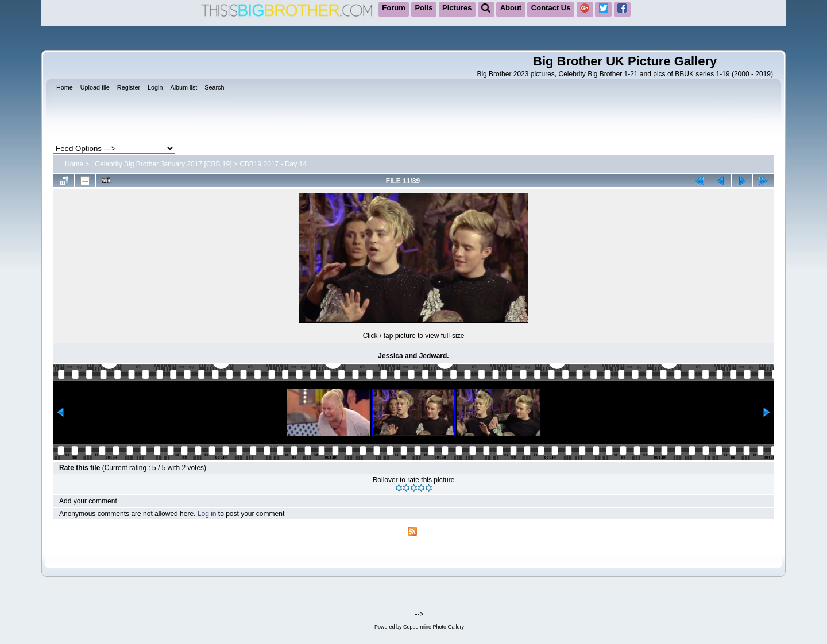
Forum (393, 8)
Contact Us (551, 8)
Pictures (457, 8)
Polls (424, 8)
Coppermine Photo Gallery (434, 627)
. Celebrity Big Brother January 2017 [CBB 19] (162, 164)
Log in (207, 514)
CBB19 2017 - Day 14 (273, 164)
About (511, 8)
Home (74, 164)
